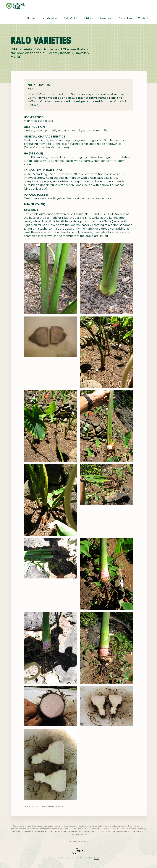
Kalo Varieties (49, 18)
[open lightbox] (51, 278)
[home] (15, 6)
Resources (106, 18)
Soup (96, 858)
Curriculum (125, 18)
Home (31, 18)
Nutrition (88, 18)
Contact (143, 18)
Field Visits (70, 18)
